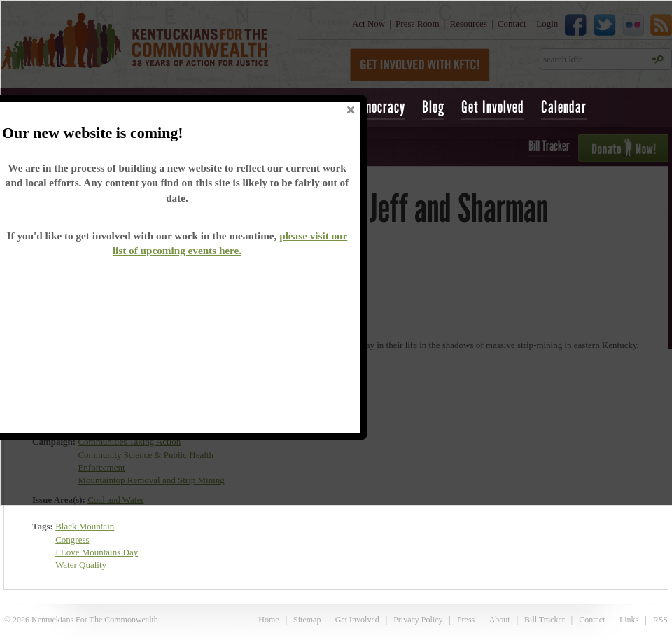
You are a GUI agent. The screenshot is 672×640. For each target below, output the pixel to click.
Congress (72, 540)
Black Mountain (85, 526)
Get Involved (493, 107)
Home (268, 620)
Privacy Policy (418, 620)
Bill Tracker (545, 620)
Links (629, 620)
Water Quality (81, 565)
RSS (660, 620)
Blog (433, 107)
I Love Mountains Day (97, 552)
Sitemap (307, 620)
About (500, 620)
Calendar (564, 107)
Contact (592, 620)
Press (466, 620)
